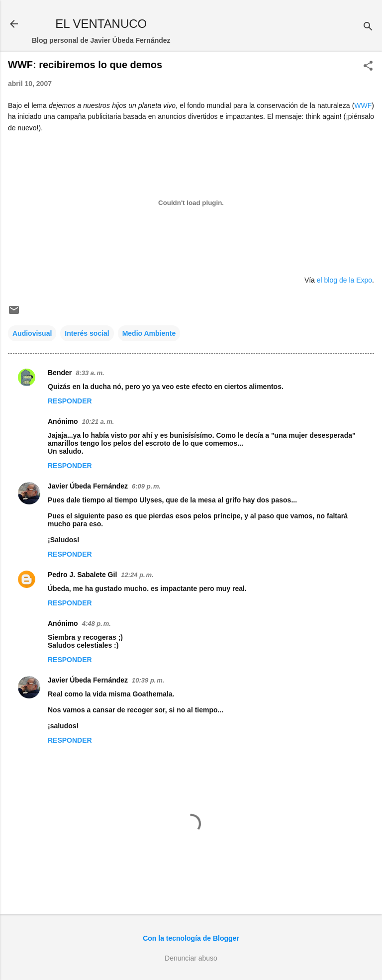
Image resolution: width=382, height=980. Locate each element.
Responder (70, 401)
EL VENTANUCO (101, 24)
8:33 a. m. (90, 373)
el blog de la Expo (344, 280)
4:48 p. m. (96, 624)
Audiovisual (32, 333)
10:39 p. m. (148, 680)
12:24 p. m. (137, 575)
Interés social (87, 333)
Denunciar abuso (191, 958)
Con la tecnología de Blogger (191, 938)
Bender (60, 373)
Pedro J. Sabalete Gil (82, 575)
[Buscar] (368, 27)
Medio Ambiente (149, 333)
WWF (363, 105)
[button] (368, 66)
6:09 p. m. (146, 486)
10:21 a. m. (98, 422)
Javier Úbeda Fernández (88, 486)
